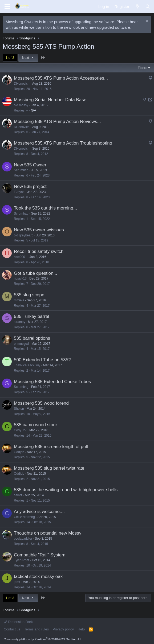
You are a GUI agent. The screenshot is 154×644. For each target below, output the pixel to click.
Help (81, 629)
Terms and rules (37, 629)
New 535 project (30, 186)
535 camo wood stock (36, 425)
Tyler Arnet (21, 560)
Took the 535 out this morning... (45, 208)
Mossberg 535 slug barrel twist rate (49, 468)
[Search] (148, 7)
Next (28, 58)
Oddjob (19, 452)
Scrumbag (21, 170)
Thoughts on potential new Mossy (48, 533)
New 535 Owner (30, 165)
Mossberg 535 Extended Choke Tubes (52, 382)
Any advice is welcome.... (39, 512)
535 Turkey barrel (31, 316)
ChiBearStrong (24, 517)
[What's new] (137, 7)
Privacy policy (63, 629)
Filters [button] (142, 68)
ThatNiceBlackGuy (27, 365)
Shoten (19, 409)
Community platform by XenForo (43, 639)
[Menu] (7, 7)
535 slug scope (29, 295)
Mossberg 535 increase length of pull (51, 447)
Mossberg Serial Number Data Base (50, 100)
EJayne (19, 192)
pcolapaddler (23, 539)
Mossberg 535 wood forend (41, 403)
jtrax (17, 582)
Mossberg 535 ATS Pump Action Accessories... (61, 78)
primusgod (21, 344)
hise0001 (20, 257)
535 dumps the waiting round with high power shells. (66, 490)
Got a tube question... (36, 273)
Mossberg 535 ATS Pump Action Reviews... (57, 122)
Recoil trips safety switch (39, 251)
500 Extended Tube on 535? (42, 360)
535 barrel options (32, 338)
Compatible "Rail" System (40, 555)
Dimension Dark (18, 622)
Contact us (12, 629)
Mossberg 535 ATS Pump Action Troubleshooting (63, 143)
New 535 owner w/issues (39, 230)
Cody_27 (20, 430)
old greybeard (24, 235)
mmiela (19, 300)
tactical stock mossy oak (38, 577)
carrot (18, 495)
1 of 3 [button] (10, 58)
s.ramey (20, 322)
